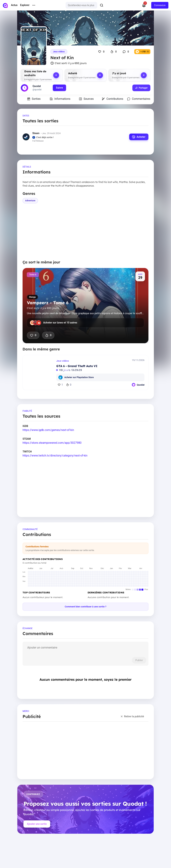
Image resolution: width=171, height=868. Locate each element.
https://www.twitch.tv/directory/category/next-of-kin (55, 456)
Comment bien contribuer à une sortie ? (85, 607)
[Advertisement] (85, 232)
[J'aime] (102, 52)
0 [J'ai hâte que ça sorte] (48, 335)
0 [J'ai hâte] (69, 385)
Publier (139, 660)
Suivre (59, 88)
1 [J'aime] (60, 385)
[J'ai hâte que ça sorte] (114, 52)
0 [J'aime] (33, 335)
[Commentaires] (126, 52)
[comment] (85, 650)
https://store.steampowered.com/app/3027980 (52, 443)
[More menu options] (34, 5)
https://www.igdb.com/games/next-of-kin (48, 430)
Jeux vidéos (59, 52)
